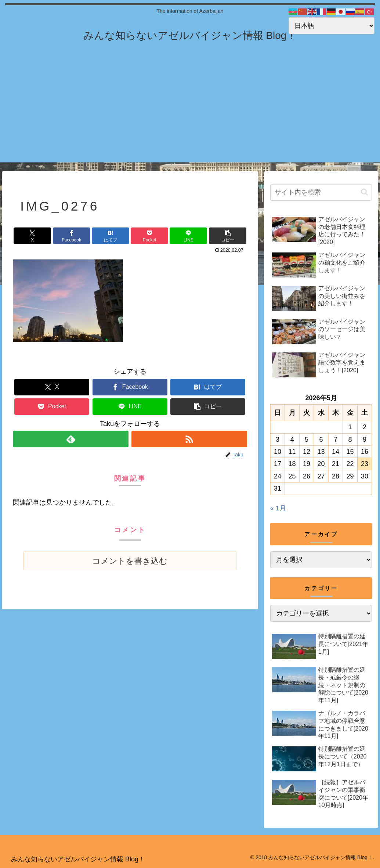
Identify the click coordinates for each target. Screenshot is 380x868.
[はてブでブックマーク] (111, 236)
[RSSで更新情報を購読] (189, 439)
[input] (321, 192)
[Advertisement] (190, 111)
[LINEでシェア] (188, 236)
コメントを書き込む (130, 561)
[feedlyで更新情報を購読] (71, 439)
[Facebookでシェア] (72, 236)
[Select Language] (332, 26)
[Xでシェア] (32, 236)
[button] (228, 236)
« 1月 (278, 508)
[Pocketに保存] (149, 236)
